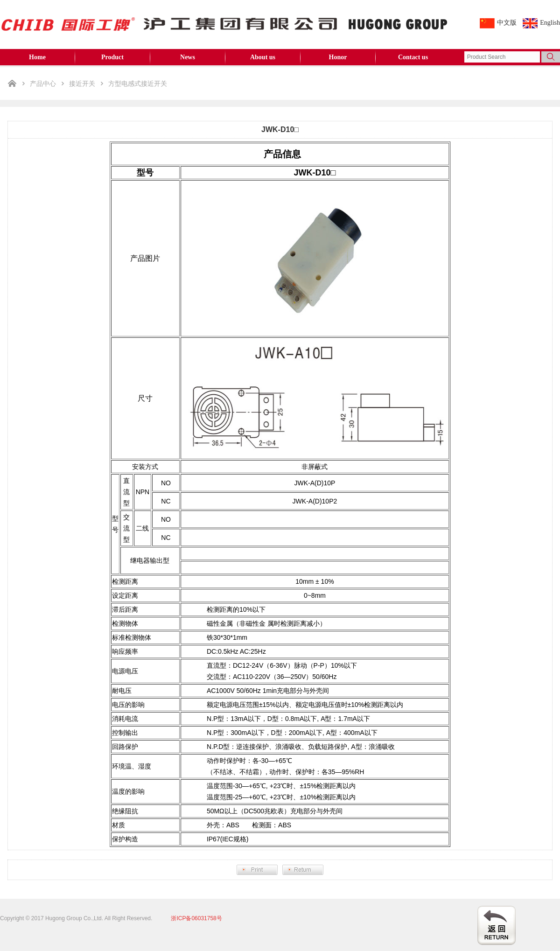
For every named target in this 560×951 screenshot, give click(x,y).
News (188, 57)
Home (37, 57)
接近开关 (82, 84)
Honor (338, 57)
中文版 (507, 23)
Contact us (413, 57)
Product (112, 57)
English (550, 23)
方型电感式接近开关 (138, 84)
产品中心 (43, 84)
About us (263, 57)
